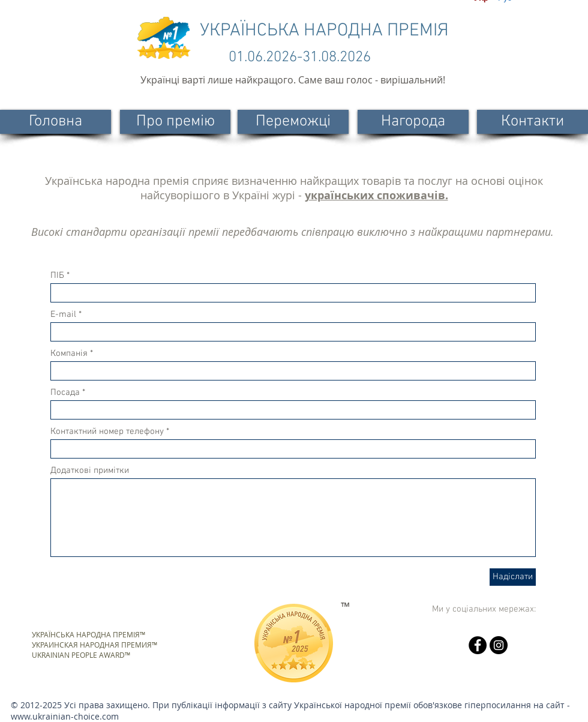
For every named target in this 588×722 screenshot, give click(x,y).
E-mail (63, 315)
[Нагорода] (413, 122)
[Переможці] (293, 122)
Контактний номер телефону (107, 432)
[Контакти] (532, 122)
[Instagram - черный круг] (499, 645)
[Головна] (55, 122)
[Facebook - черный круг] (478, 645)
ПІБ (57, 276)
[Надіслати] (513, 577)
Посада (65, 393)
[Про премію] (175, 122)
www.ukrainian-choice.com (65, 716)
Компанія (69, 354)
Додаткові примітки (90, 471)
